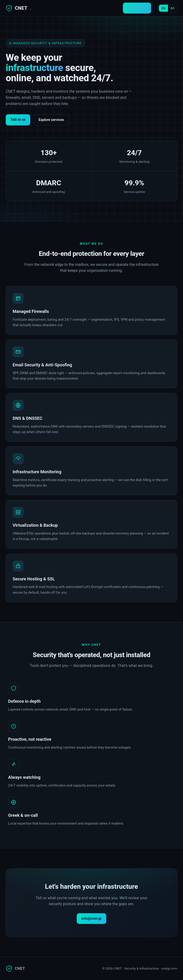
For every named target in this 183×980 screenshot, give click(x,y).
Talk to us (18, 120)
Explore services (51, 120)
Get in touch (137, 8)
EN (164, 8)
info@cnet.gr (92, 919)
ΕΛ (173, 8)
